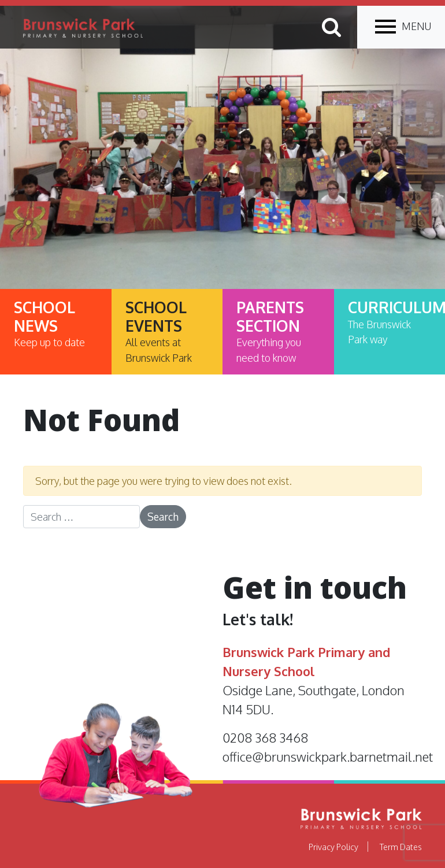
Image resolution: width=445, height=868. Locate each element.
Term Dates (401, 847)
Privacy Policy (333, 847)
